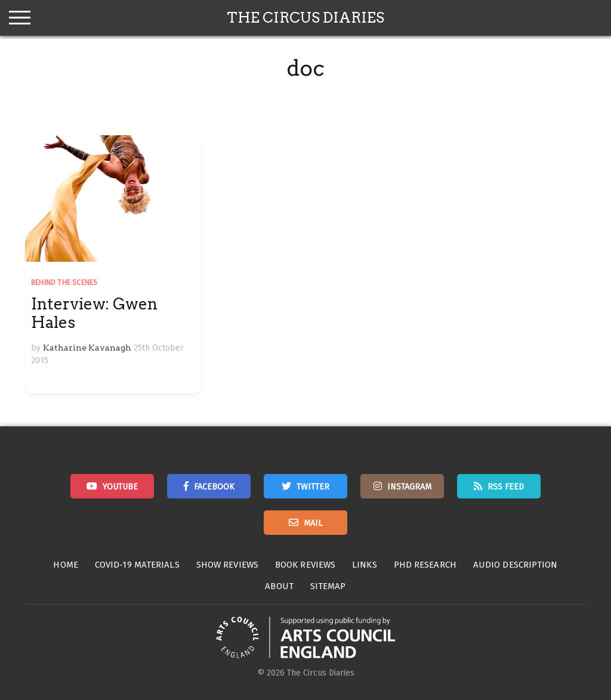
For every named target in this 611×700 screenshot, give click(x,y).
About (279, 586)
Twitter (313, 487)
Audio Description (516, 565)
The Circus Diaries (305, 18)
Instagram (409, 487)
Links (365, 565)
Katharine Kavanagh (87, 348)
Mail (313, 523)
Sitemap (328, 586)
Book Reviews (305, 565)
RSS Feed (506, 487)
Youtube (120, 487)
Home (65, 565)
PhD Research (425, 565)
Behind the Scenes (64, 283)
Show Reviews (227, 565)
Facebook (214, 487)
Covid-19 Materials (137, 565)
